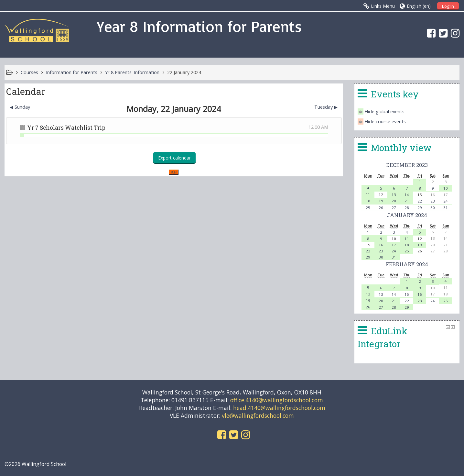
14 (407, 195)
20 (394, 201)
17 (394, 245)
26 (381, 208)
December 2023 (407, 165)
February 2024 (407, 264)
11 (368, 194)
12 (368, 294)
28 (407, 208)
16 (381, 245)
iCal (174, 172)
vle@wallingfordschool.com (258, 415)
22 (420, 201)
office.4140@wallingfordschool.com (277, 400)
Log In (448, 6)
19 (381, 201)
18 (368, 201)
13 (394, 195)
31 (446, 208)
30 (433, 208)
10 (446, 188)
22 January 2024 (184, 72)
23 (433, 201)
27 (394, 208)
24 (446, 201)
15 (407, 294)
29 (420, 208)
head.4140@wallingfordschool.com (279, 408)
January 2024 (407, 215)
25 (368, 208)
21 (407, 201)
